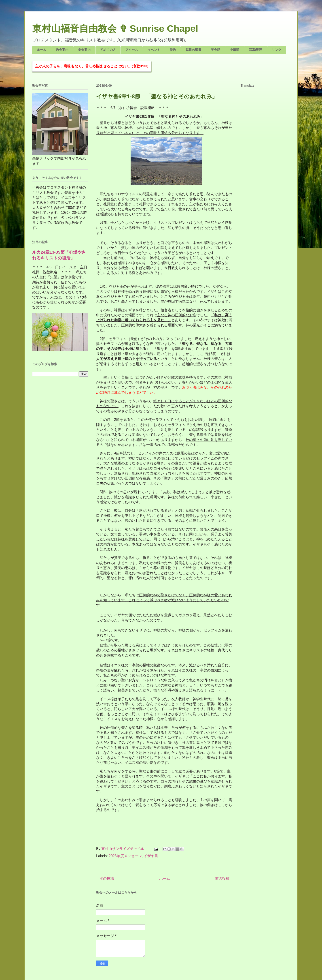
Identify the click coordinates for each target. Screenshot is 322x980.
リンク (277, 50)
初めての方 (108, 50)
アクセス (132, 50)
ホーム (42, 50)
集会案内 (84, 50)
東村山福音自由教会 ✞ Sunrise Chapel (115, 29)
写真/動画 (256, 50)
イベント (154, 50)
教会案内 (62, 50)
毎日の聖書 (193, 50)
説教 (173, 50)
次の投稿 (107, 878)
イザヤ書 (151, 856)
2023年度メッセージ (125, 856)
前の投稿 (222, 878)
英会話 (216, 50)
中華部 (235, 50)
